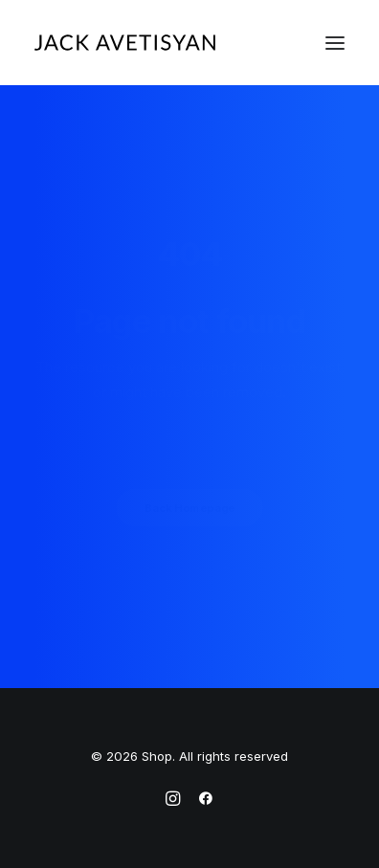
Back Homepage (189, 508)
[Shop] (125, 43)
